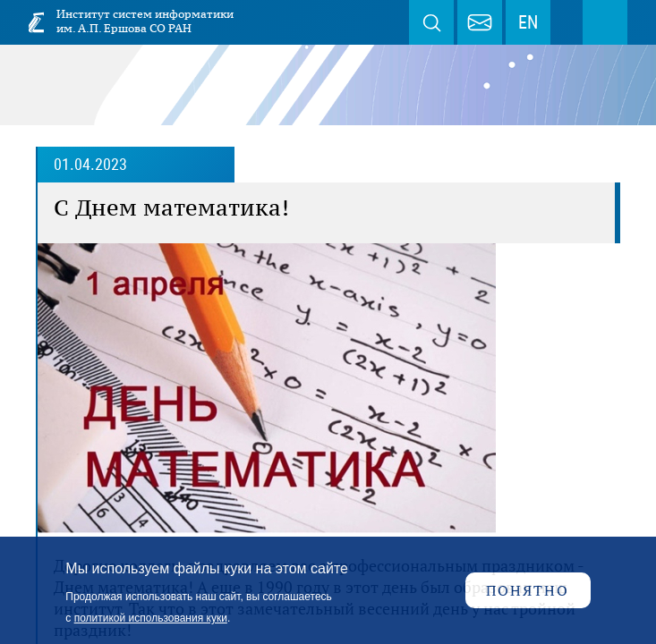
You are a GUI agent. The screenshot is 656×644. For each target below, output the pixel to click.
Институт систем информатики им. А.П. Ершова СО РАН (145, 21)
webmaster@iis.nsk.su (480, 22)
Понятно (528, 590)
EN (528, 22)
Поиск (431, 22)
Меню (605, 22)
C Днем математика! (171, 208)
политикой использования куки (151, 618)
